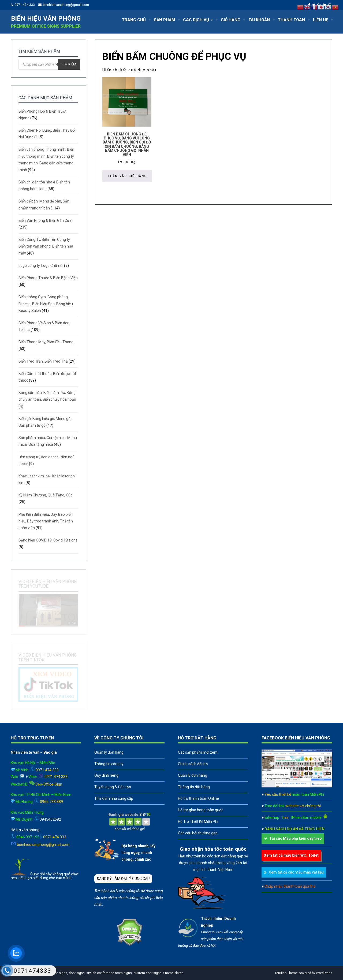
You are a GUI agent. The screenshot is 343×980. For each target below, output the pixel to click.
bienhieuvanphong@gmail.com (66, 5)
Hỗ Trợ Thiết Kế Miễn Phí (198, 821)
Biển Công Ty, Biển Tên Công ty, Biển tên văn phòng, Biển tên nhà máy (46, 246)
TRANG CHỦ (134, 20)
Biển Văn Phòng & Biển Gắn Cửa (45, 220)
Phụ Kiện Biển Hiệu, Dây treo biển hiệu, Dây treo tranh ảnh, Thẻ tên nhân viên (46, 521)
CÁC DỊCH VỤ (198, 20)
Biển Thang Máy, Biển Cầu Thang (46, 342)
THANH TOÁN (291, 20)
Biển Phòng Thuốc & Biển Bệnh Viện (48, 278)
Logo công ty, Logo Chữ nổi (41, 266)
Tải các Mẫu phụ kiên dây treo (295, 838)
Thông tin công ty (109, 764)
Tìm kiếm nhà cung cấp (114, 798)
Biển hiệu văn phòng (46, 19)
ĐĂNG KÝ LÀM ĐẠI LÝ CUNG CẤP (123, 879)
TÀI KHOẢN (259, 20)
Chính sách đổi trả (193, 764)
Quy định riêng (106, 775)
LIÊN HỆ (320, 20)
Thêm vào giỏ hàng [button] (127, 176)
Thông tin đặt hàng (194, 787)
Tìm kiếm (69, 64)
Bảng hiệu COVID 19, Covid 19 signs (48, 540)
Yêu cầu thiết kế (294, 794)
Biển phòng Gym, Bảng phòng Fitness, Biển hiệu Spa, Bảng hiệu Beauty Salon (46, 304)
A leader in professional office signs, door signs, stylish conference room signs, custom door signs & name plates (98, 973)
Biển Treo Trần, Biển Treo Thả (43, 361)
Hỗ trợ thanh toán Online (198, 798)
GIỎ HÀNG (231, 20)
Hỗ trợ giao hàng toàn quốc (201, 810)
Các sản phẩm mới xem (198, 752)
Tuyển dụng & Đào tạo (113, 787)
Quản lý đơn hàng (109, 752)
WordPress (324, 973)
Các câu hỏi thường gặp (198, 833)
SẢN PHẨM (164, 20)
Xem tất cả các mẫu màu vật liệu (296, 872)
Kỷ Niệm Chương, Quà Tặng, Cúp (46, 495)
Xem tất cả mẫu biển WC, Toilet (291, 855)
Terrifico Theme (286, 973)
